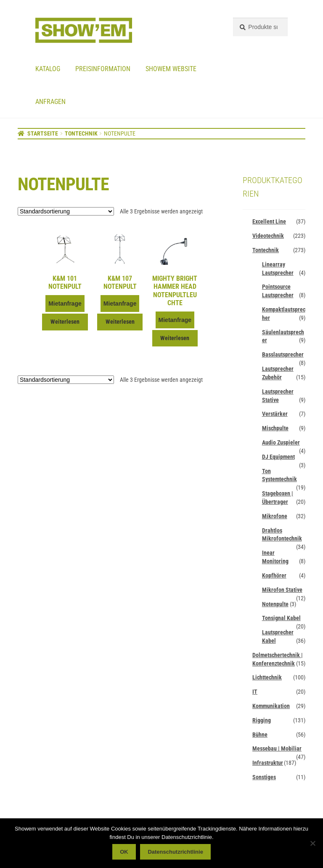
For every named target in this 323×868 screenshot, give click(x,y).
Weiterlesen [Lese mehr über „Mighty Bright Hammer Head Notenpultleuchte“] (175, 338)
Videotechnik (268, 236)
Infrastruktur (268, 763)
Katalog (48, 69)
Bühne (260, 735)
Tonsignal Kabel (281, 618)
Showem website (171, 69)
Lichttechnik (267, 677)
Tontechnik (81, 133)
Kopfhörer (274, 575)
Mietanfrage (65, 304)
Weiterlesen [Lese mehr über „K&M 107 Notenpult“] (120, 322)
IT (255, 692)
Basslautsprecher (283, 354)
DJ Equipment (278, 457)
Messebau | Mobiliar (277, 748)
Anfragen (50, 102)
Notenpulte (275, 604)
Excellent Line (269, 221)
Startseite (43, 133)
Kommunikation (271, 706)
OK (124, 852)
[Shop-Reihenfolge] (66, 211)
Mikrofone (275, 516)
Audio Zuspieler (281, 442)
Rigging (262, 720)
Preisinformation (103, 69)
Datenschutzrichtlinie (175, 852)
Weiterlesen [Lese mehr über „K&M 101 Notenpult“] (65, 322)
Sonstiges (264, 777)
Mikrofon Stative (282, 590)
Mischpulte (275, 428)
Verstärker (275, 414)
